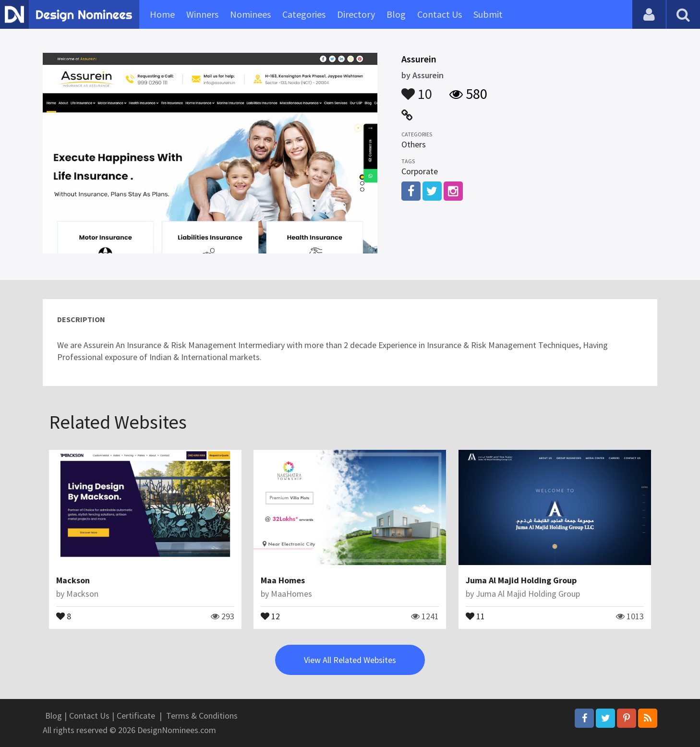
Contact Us (440, 14)
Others (414, 144)
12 (270, 615)
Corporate (420, 171)
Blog (396, 14)
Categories (304, 14)
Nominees (250, 14)
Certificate (136, 716)
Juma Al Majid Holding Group (521, 580)
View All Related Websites (350, 660)
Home (162, 14)
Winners (202, 14)
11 (475, 615)
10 (417, 89)
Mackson (73, 580)
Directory (356, 14)
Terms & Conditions (202, 716)
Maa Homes (283, 580)
